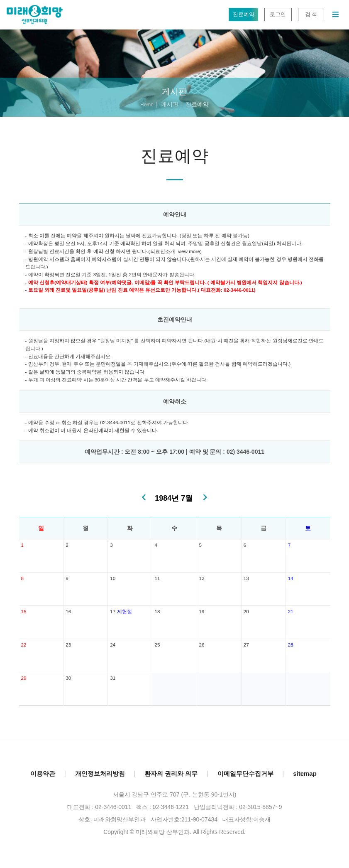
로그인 (278, 14)
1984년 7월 (174, 498)
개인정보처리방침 (100, 773)
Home (147, 105)
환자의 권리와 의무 (171, 773)
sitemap (305, 773)
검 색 (311, 14)
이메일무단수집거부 (245, 773)
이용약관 (43, 773)
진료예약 (243, 14)
